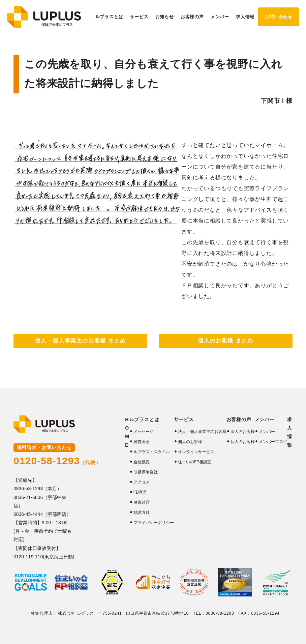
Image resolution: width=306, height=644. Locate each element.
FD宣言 (140, 492)
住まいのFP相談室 (195, 462)
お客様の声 (239, 419)
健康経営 (142, 502)
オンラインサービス (196, 452)
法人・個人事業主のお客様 (202, 432)
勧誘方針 (142, 513)
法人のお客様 (243, 432)
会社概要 (142, 462)
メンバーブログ (273, 442)
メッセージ (144, 432)
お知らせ (165, 17)
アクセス (142, 482)
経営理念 (142, 442)
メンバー (267, 432)
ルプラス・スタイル (152, 452)
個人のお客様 (190, 442)
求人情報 (245, 17)
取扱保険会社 (146, 472)
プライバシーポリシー (154, 523)
